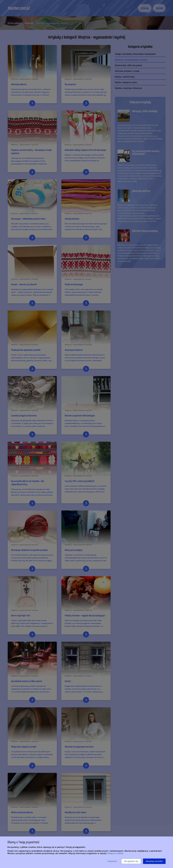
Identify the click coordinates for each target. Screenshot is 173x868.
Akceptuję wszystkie (154, 861)
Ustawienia (112, 861)
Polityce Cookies (115, 853)
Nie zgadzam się (131, 861)
